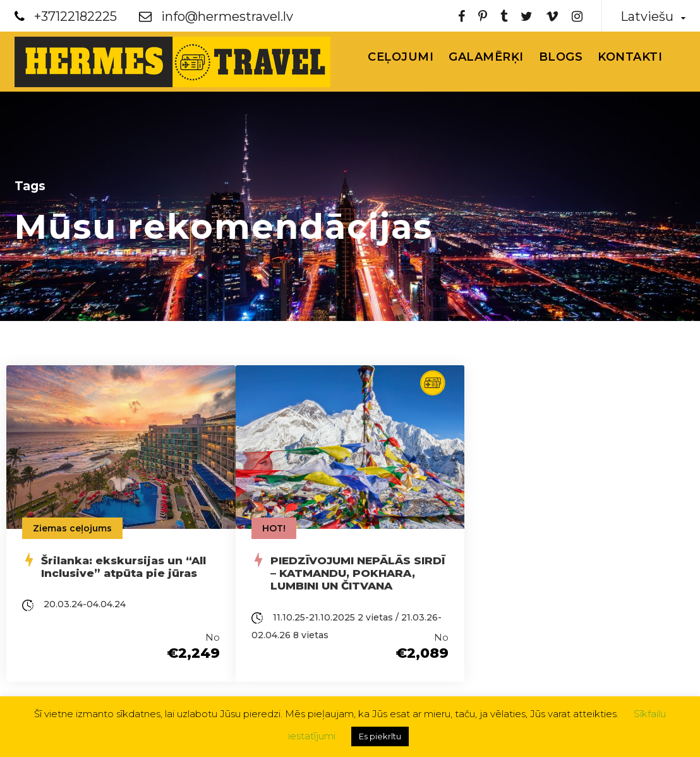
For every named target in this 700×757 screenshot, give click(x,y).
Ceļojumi (401, 57)
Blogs (561, 57)
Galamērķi (486, 57)
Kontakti (630, 57)
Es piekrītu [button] (380, 736)
